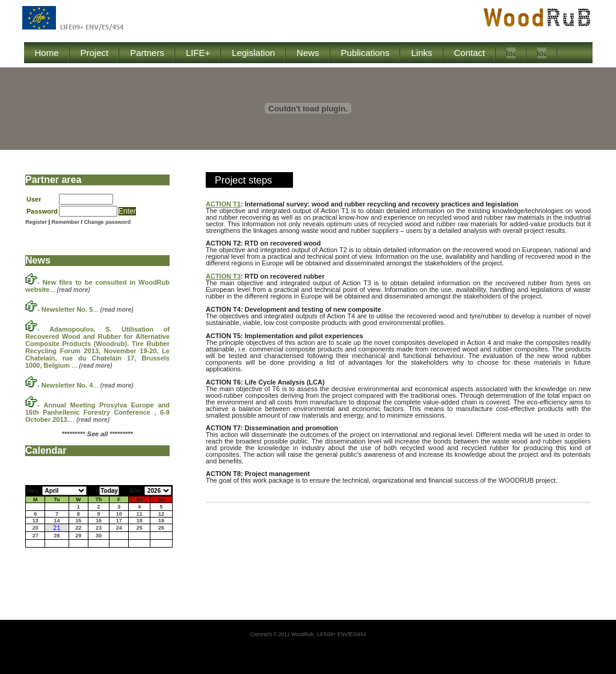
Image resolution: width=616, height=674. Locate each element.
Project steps (243, 180)
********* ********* (97, 434)
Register (36, 222)
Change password (108, 222)
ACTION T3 (223, 276)
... (88, 309)
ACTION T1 (223, 204)
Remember (66, 222)
